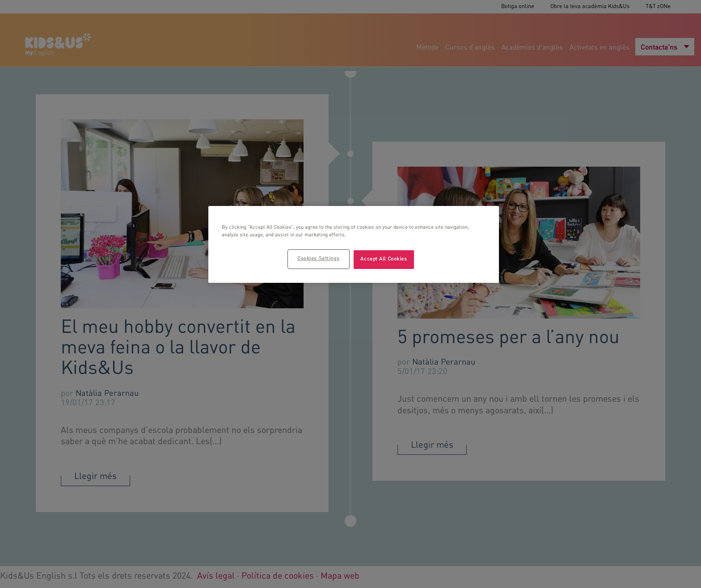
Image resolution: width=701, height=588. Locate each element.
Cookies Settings (318, 259)
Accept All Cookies (384, 259)
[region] (354, 244)
